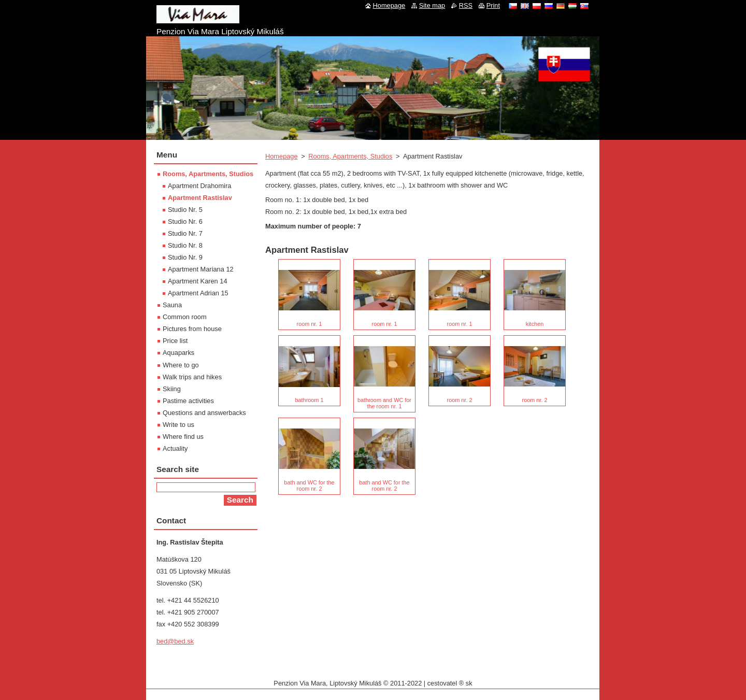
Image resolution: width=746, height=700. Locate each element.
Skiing (172, 389)
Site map (432, 5)
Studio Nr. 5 (185, 210)
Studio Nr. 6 (185, 222)
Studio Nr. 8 (185, 245)
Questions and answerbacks (204, 413)
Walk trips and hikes (192, 377)
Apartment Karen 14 (198, 281)
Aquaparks (178, 353)
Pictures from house (192, 329)
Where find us (183, 437)
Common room (185, 317)
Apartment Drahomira (199, 186)
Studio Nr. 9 (185, 257)
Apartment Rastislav (200, 198)
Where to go (181, 365)
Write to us (178, 425)
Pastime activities (188, 401)
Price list (175, 341)
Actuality (175, 448)
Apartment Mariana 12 (201, 269)
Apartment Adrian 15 (198, 293)
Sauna (172, 305)
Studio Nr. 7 (185, 233)
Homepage (282, 156)
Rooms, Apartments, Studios (350, 156)
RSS (466, 5)
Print (493, 5)
